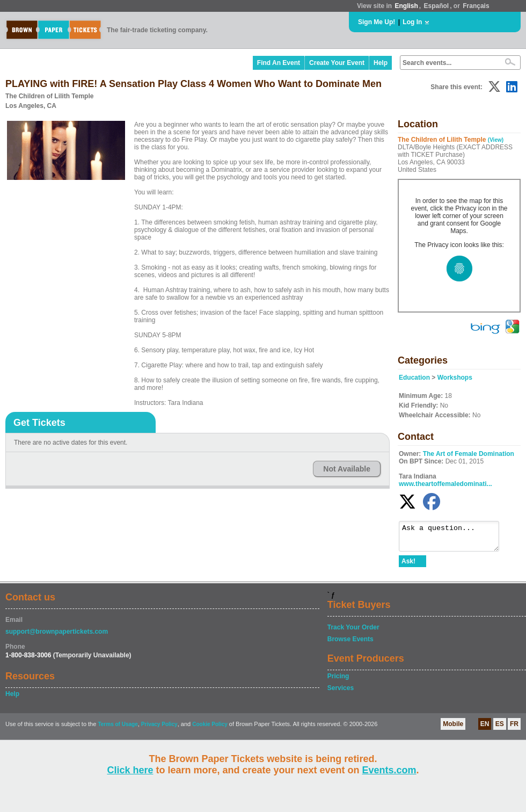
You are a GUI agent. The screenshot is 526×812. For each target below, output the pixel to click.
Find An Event (279, 63)
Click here (130, 770)
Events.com (389, 770)
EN (485, 729)
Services (341, 693)
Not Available (347, 469)
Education (414, 378)
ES (500, 729)
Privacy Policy (159, 729)
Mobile (453, 729)
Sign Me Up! (377, 22)
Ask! (408, 566)
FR (514, 729)
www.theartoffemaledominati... (445, 484)
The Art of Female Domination (469, 454)
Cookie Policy (210, 729)
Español (437, 6)
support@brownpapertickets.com (57, 636)
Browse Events (350, 644)
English (406, 6)
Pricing (338, 681)
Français (476, 6)
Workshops (455, 378)
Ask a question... (454, 539)
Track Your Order (353, 632)
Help (381, 63)
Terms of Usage (118, 729)
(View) (496, 140)
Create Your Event (337, 63)
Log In (412, 22)
